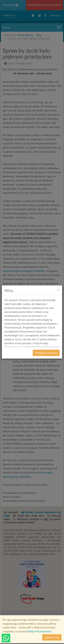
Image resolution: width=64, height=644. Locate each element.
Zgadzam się (52, 637)
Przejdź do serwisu (46, 353)
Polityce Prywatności (39, 631)
